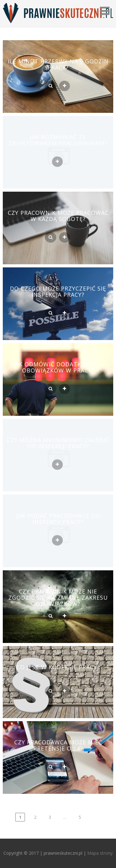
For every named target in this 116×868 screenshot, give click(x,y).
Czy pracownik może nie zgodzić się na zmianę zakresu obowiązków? (58, 598)
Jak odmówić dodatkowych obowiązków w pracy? (58, 367)
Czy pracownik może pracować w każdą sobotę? (58, 216)
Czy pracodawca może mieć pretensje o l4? (58, 745)
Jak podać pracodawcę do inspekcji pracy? (58, 519)
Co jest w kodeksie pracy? (58, 667)
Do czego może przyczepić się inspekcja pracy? (58, 291)
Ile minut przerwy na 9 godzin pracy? (58, 64)
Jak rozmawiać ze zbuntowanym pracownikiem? (58, 140)
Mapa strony (100, 853)
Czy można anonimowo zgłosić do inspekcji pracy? (58, 443)
